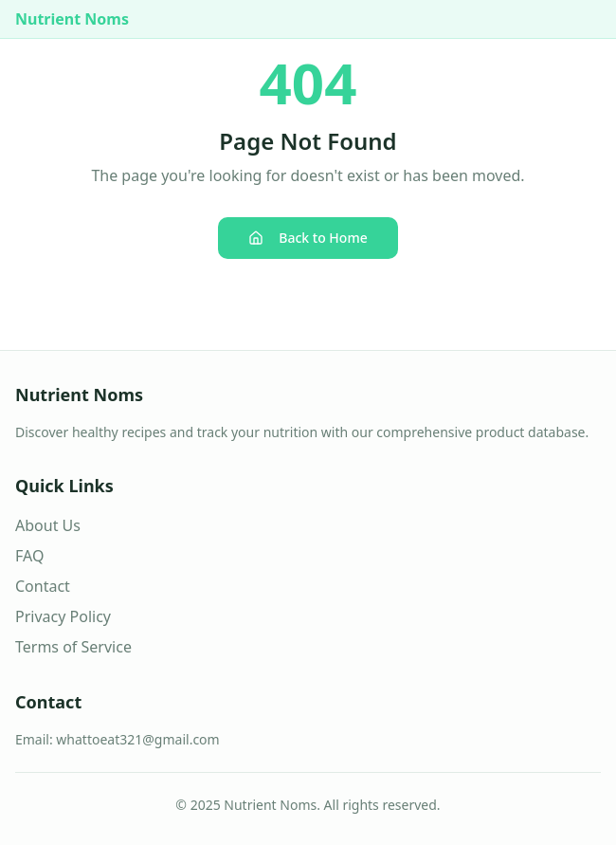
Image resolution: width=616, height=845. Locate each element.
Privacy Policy (63, 616)
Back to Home (308, 238)
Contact (43, 586)
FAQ (29, 556)
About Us (48, 525)
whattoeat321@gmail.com (137, 739)
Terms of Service (73, 647)
